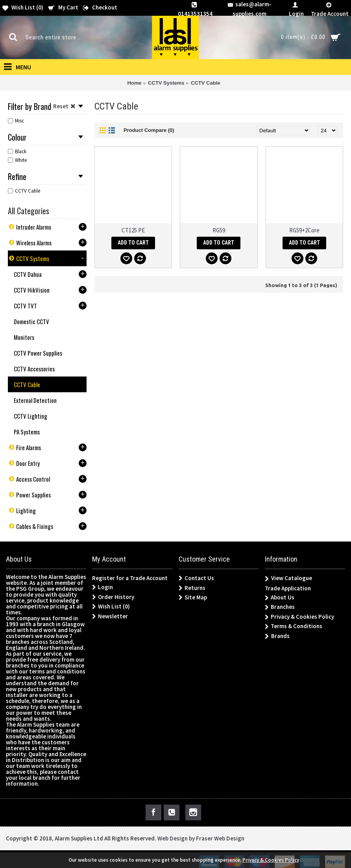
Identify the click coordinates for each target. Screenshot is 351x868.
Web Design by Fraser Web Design (201, 838)
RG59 (219, 230)
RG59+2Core (304, 230)
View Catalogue (288, 578)
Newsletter (110, 616)
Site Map (193, 597)
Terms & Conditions (294, 626)
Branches (280, 607)
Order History (113, 597)
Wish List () (111, 606)
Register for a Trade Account (130, 578)
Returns (192, 588)
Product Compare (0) (149, 130)
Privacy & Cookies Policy (299, 617)
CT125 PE (133, 230)
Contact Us (196, 578)
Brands (277, 636)
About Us (280, 598)
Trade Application (288, 588)
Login (103, 587)
